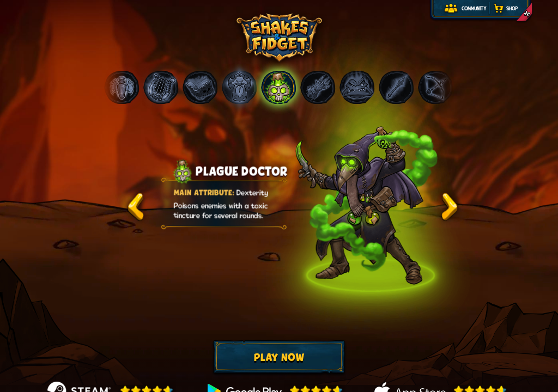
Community (474, 9)
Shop (512, 9)
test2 (450, 207)
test (136, 207)
